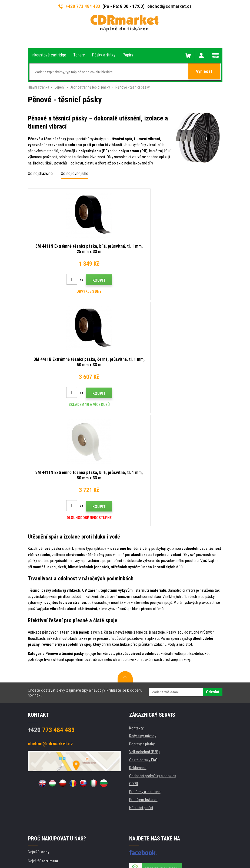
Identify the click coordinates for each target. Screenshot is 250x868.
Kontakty (136, 615)
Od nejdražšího (40, 174)
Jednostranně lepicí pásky (90, 87)
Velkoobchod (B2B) (144, 639)
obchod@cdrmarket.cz (169, 6)
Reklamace (138, 655)
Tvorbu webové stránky (109, 843)
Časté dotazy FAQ (143, 647)
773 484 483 (51, 617)
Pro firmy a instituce (145, 679)
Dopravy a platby (142, 631)
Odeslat (213, 579)
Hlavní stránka (39, 87)
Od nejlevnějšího (75, 174)
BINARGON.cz (149, 843)
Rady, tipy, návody (143, 623)
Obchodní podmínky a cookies (153, 663)
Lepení (60, 87)
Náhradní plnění (141, 695)
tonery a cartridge (160, 861)
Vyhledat (204, 72)
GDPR (134, 671)
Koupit (86, 280)
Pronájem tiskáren (143, 687)
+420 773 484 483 (79, 6)
